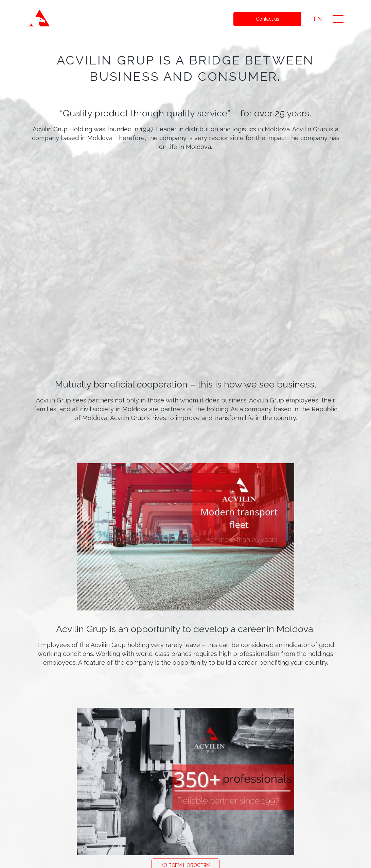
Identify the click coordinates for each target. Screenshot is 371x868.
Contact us (268, 19)
